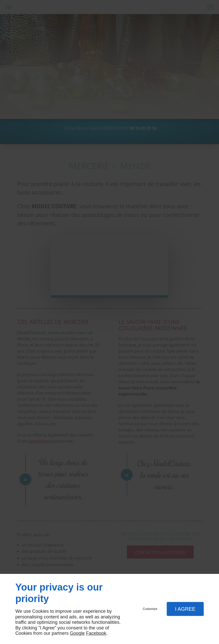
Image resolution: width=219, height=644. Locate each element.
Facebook (96, 633)
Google (77, 633)
